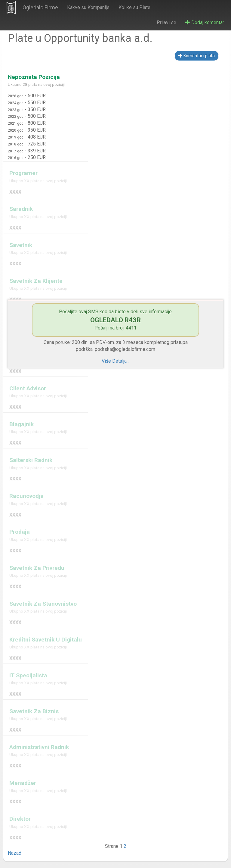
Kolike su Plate (134, 7)
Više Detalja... (115, 361)
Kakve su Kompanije (88, 7)
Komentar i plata (197, 56)
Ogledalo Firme (40, 7)
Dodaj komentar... (206, 22)
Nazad (15, 853)
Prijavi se (166, 22)
